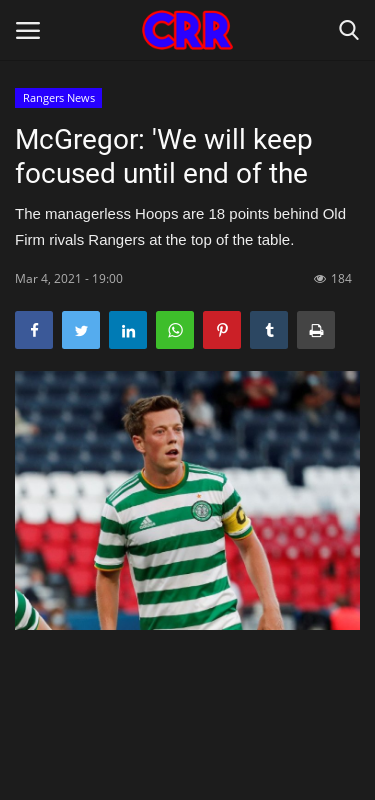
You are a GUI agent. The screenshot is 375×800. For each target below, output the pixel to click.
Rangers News (59, 97)
